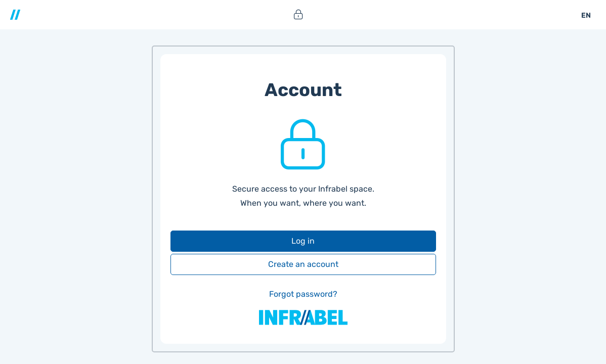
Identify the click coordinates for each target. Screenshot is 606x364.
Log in (303, 241)
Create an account (303, 264)
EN (586, 15)
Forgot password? (303, 294)
